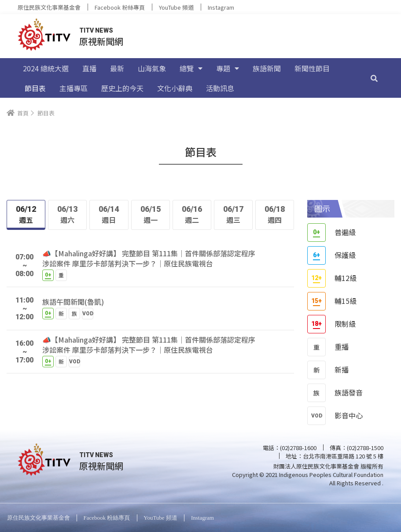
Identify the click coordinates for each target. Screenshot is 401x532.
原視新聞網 (101, 41)
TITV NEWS (96, 30)
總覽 (191, 68)
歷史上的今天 (122, 88)
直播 (89, 68)
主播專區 (74, 88)
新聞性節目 (312, 68)
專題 (228, 68)
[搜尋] (374, 78)
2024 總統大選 (46, 68)
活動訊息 (220, 88)
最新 (117, 68)
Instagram (221, 7)
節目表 (35, 88)
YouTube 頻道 (176, 7)
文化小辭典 (175, 88)
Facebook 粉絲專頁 (120, 7)
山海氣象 (152, 68)
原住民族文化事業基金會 (49, 7)
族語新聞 (267, 68)
